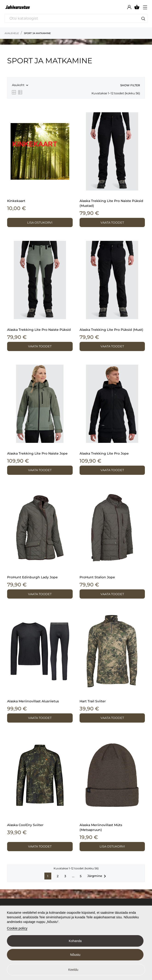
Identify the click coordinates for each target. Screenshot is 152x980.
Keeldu (73, 970)
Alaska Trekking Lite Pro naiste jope (37, 453)
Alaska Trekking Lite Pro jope (104, 453)
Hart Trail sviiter (93, 701)
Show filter (130, 85)
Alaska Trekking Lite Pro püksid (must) (111, 330)
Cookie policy (17, 928)
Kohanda (75, 941)
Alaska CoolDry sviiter (25, 825)
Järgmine (98, 876)
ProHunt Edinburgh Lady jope (32, 577)
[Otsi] (76, 18)
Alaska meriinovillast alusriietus (33, 701)
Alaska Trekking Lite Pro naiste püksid (39, 330)
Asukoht (21, 85)
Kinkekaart (16, 201)
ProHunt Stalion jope (97, 577)
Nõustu (75, 955)
